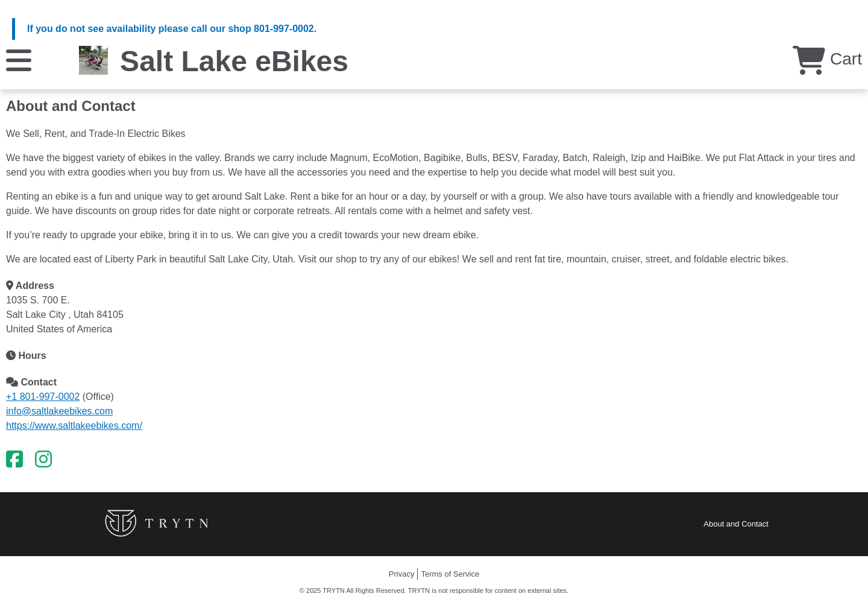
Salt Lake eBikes (234, 61)
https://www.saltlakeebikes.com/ (74, 426)
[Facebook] (14, 460)
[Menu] (19, 59)
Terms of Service (450, 574)
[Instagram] (43, 460)
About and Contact (736, 524)
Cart (827, 59)
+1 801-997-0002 (43, 397)
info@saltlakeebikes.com (59, 411)
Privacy (402, 574)
